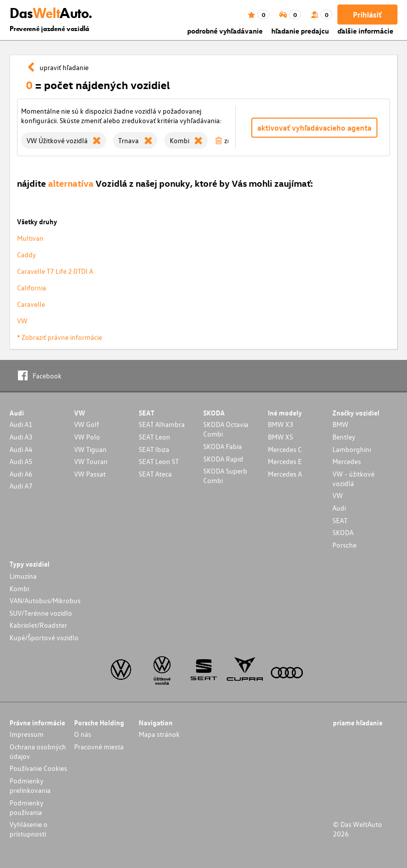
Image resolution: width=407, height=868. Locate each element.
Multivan (30, 238)
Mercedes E (285, 461)
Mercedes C (285, 449)
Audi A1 (21, 424)
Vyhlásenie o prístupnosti (29, 829)
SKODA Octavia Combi (226, 429)
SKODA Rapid (223, 459)
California (32, 288)
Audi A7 (21, 486)
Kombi (19, 588)
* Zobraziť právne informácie (60, 337)
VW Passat (90, 474)
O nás (83, 734)
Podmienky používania (27, 807)
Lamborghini (352, 449)
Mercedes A (285, 474)
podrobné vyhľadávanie (225, 31)
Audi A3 (21, 437)
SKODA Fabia (223, 446)
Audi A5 (21, 461)
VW (22, 321)
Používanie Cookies (38, 768)
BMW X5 (281, 437)
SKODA (343, 532)
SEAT (340, 520)
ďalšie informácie (365, 31)
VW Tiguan (90, 449)
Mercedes (347, 461)
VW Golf (87, 424)
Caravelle (31, 304)
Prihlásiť (367, 15)
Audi (339, 508)
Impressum (27, 734)
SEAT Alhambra (162, 424)
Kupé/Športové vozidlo (44, 637)
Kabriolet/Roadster (38, 625)
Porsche (344, 545)
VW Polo (87, 437)
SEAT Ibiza (154, 449)
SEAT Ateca (155, 474)
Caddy (27, 255)
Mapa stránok (159, 734)
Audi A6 (21, 474)
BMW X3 (281, 424)
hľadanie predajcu (300, 31)
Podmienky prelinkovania (30, 785)
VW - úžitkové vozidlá (353, 479)
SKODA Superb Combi (225, 476)
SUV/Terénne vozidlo (41, 613)
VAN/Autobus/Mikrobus (45, 600)
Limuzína (23, 576)
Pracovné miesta (99, 747)
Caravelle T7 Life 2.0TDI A (55, 271)
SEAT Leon (154, 437)
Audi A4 (21, 449)
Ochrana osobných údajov (38, 751)
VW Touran (91, 461)
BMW (340, 424)
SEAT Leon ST (159, 461)
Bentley (344, 437)
